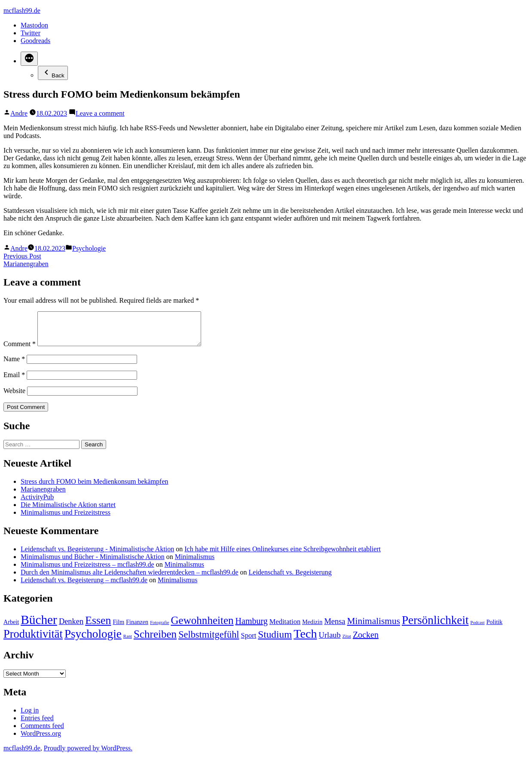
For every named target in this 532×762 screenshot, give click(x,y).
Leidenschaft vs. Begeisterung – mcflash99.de (84, 586)
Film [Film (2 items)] (118, 628)
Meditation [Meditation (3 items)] (285, 628)
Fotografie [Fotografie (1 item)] (159, 629)
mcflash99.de (22, 11)
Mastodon (34, 25)
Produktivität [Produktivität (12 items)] (33, 640)
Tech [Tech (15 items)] (305, 640)
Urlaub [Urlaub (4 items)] (330, 642)
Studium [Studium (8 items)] (275, 641)
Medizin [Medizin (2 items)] (312, 628)
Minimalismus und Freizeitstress (66, 519)
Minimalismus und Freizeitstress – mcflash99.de (87, 571)
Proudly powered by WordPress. (88, 754)
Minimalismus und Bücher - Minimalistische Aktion (93, 563)
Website (14, 397)
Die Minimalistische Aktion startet (68, 511)
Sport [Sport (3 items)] (249, 642)
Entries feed (37, 724)
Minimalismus (195, 563)
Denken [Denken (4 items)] (71, 628)
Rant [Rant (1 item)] (128, 643)
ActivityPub (37, 503)
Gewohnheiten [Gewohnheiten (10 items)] (202, 627)
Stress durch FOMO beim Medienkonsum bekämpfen (95, 488)
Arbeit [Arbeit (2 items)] (11, 628)
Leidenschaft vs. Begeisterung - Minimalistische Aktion (97, 555)
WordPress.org (41, 740)
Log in (30, 717)
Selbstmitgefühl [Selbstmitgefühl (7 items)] (209, 641)
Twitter (31, 33)
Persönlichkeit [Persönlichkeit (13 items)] (435, 627)
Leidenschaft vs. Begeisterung (290, 579)
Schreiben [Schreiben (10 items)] (155, 641)
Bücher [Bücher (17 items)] (39, 626)
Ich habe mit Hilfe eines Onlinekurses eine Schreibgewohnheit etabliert (283, 555)
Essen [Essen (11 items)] (98, 627)
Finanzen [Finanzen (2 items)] (137, 628)
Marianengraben (43, 496)
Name (14, 365)
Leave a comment (100, 113)
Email (14, 381)
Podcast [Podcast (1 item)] (478, 629)
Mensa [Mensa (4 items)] (335, 628)
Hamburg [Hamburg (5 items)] (252, 627)
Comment (20, 350)
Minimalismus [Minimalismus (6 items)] (374, 627)
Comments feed (42, 732)
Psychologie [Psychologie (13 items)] (93, 640)
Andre (19, 113)
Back (53, 73)
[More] (29, 59)
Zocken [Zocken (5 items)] (366, 641)
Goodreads (35, 41)
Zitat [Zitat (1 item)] (347, 643)
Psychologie (89, 248)
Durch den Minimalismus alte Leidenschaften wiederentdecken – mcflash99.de (130, 579)
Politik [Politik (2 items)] (495, 628)
